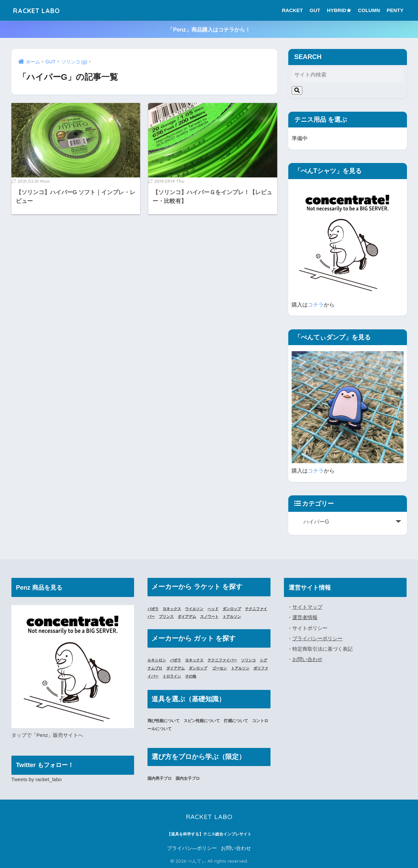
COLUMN (369, 10)
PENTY (395, 10)
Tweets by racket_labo (37, 779)
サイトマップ (307, 607)
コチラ (316, 305)
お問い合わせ (307, 659)
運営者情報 (305, 617)
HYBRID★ (339, 10)
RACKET (292, 10)
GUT (315, 10)
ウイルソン (198, 609)
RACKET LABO (41, 10)
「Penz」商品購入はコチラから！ (209, 30)
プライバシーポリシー (317, 638)
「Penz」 (42, 735)
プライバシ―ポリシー (192, 848)
